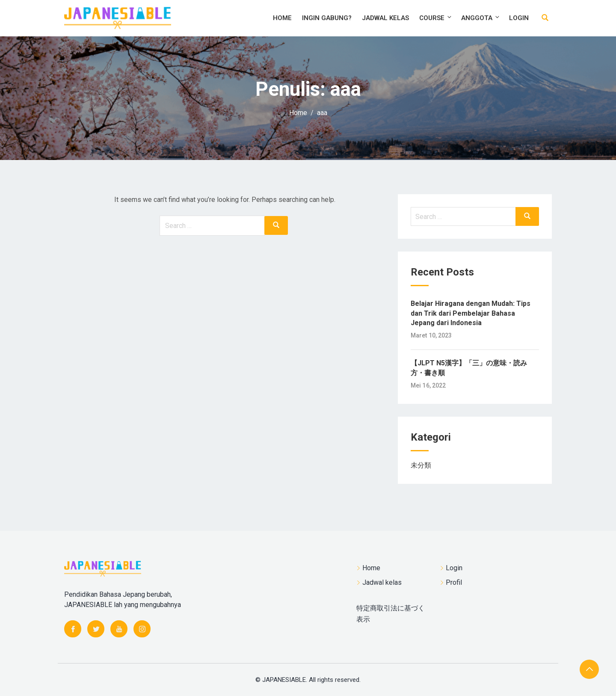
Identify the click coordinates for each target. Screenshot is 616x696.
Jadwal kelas (385, 18)
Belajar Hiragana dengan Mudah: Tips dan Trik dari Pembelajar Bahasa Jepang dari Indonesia (471, 313)
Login (519, 18)
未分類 (421, 465)
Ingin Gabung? (327, 18)
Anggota (481, 18)
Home (282, 18)
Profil (454, 582)
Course (436, 18)
